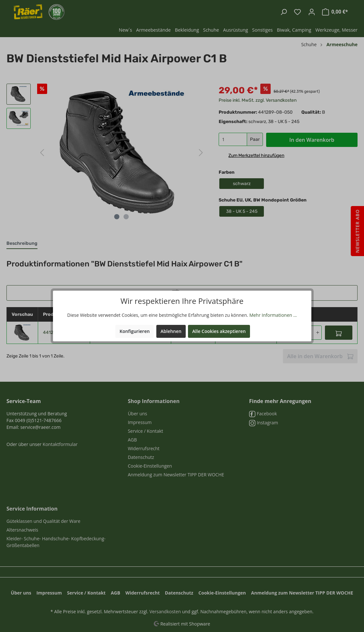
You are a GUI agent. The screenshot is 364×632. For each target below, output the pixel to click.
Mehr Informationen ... (273, 315)
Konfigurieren (135, 331)
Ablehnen (171, 331)
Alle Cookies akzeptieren (219, 331)
